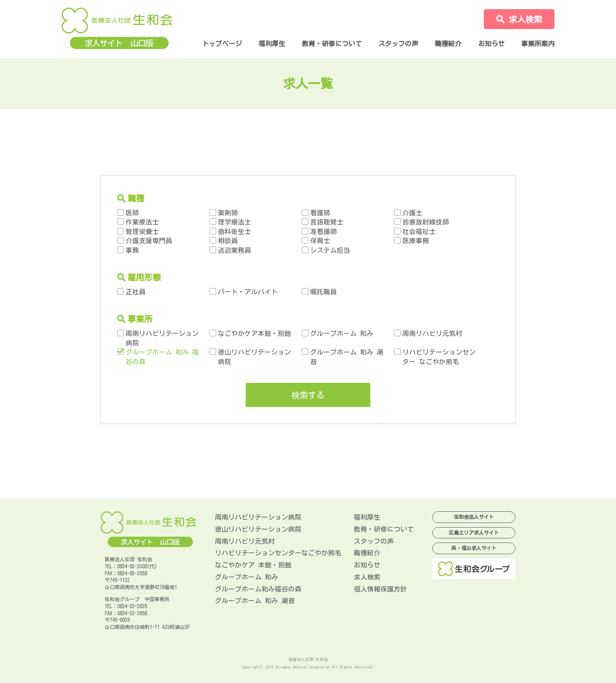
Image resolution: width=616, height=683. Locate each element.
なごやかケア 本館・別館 (253, 565)
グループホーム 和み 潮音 (255, 601)
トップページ (222, 44)
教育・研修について (332, 44)
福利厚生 (272, 44)
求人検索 (367, 577)
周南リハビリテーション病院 (258, 517)
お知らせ (491, 44)
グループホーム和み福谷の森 (258, 589)
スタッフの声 (398, 44)
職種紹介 (448, 44)
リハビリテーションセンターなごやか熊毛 (278, 553)
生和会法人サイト (474, 517)
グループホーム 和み (246, 577)
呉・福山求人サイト (474, 548)
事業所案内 (538, 44)
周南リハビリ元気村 (245, 541)
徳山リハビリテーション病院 (258, 529)
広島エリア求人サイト (474, 533)
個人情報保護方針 (380, 589)
